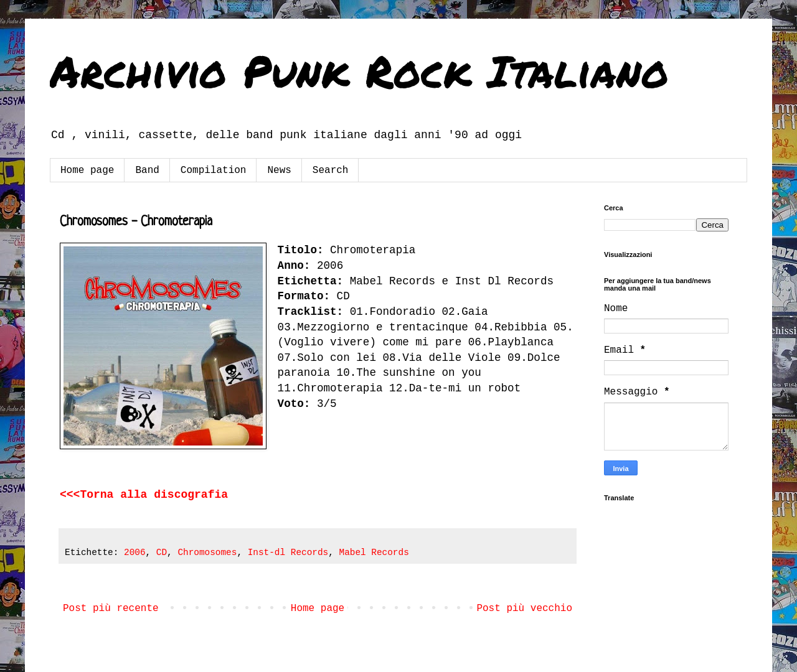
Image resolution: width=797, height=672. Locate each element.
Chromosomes (207, 553)
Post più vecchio (524, 609)
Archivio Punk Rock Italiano (359, 70)
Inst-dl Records (288, 553)
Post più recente (111, 609)
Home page (87, 170)
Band (147, 170)
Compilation (214, 170)
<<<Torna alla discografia (144, 495)
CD (162, 553)
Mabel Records (374, 553)
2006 (135, 553)
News (279, 170)
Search (331, 170)
